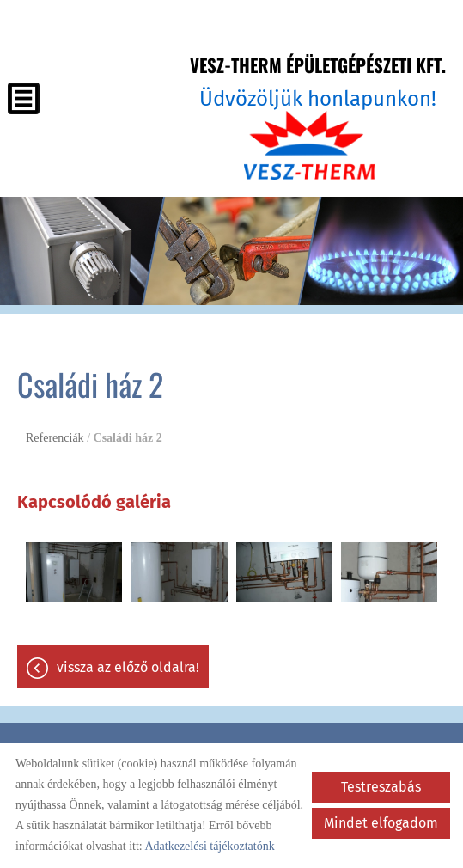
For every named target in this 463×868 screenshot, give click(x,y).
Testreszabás (381, 787)
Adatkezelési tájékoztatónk (209, 846)
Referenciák (55, 438)
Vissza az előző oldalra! (128, 667)
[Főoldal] (310, 145)
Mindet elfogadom (381, 823)
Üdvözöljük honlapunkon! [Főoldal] (318, 81)
